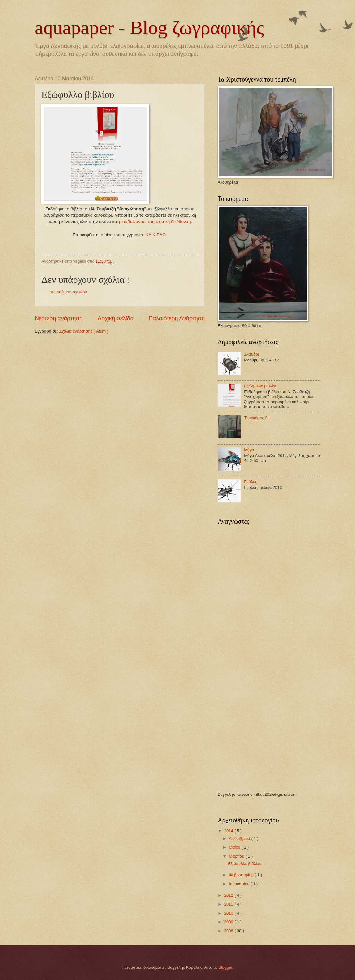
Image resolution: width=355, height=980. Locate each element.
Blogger (225, 967)
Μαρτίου (237, 856)
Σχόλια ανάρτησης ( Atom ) (84, 331)
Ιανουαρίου (240, 884)
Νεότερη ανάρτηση (59, 318)
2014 (229, 831)
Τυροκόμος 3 (256, 418)
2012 (229, 895)
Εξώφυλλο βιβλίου (261, 386)
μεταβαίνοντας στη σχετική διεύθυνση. (156, 222)
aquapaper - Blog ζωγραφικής (149, 28)
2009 (229, 922)
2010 (229, 913)
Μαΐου (235, 847)
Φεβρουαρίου (242, 875)
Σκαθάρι (251, 354)
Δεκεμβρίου (240, 839)
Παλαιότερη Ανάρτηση (177, 318)
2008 (229, 931)
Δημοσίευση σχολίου (68, 292)
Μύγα (249, 450)
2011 (229, 904)
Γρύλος (251, 482)
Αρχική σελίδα (116, 318)
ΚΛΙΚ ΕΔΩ (156, 235)
